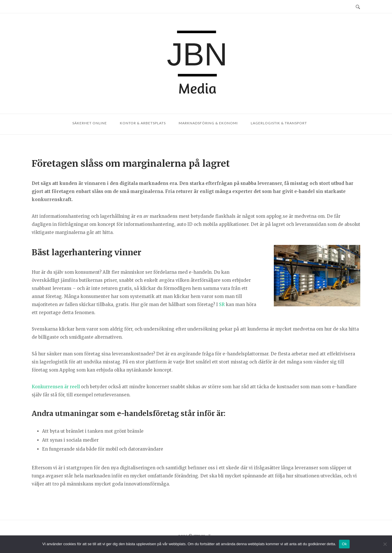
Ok (344, 544)
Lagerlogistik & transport (279, 123)
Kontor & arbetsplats (143, 123)
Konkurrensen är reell (56, 387)
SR (222, 304)
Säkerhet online (90, 123)
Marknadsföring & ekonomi (208, 123)
